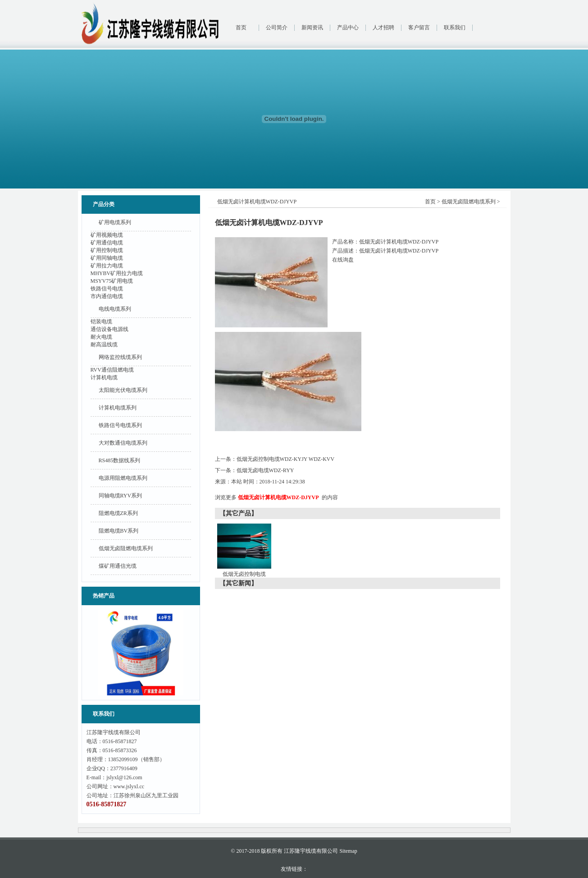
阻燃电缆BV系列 (119, 531)
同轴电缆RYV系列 (121, 496)
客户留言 (419, 28)
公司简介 (277, 28)
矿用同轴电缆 (107, 258)
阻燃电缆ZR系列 (118, 513)
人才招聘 (383, 28)
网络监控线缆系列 (120, 357)
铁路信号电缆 (107, 289)
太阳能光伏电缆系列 (123, 390)
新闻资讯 (312, 28)
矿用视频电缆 (107, 235)
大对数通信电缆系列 (123, 443)
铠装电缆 (101, 322)
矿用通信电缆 (107, 243)
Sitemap (348, 851)
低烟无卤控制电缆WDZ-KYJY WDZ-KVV (286, 459)
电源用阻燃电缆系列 (123, 478)
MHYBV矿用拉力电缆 (117, 273)
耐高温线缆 (104, 345)
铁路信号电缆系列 (120, 425)
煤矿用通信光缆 (118, 566)
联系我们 (455, 28)
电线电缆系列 (115, 309)
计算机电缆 (104, 377)
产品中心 (348, 28)
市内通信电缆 (107, 296)
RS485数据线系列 (120, 460)
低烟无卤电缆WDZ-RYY (265, 470)
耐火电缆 (101, 337)
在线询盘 (343, 260)
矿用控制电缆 (107, 250)
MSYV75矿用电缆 (112, 281)
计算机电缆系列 (118, 408)
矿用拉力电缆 (107, 266)
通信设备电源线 (109, 329)
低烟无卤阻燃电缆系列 (126, 548)
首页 (241, 28)
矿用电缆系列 (115, 222)
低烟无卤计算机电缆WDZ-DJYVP (278, 497)
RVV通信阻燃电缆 (112, 370)
